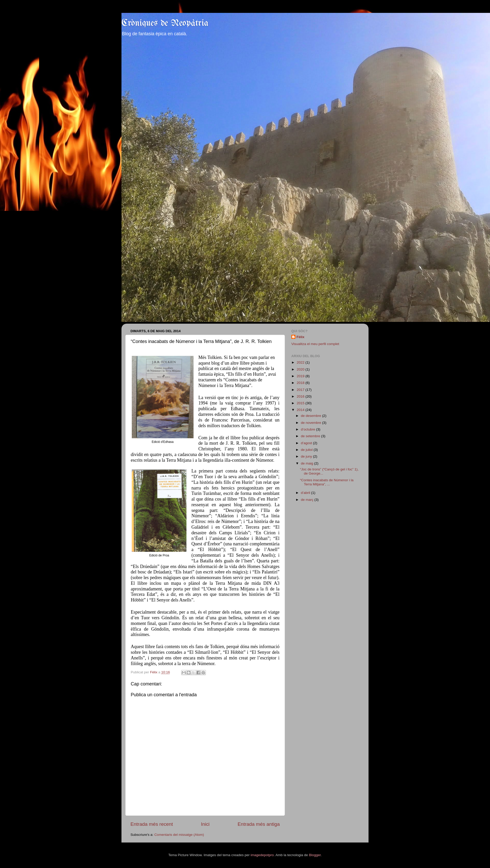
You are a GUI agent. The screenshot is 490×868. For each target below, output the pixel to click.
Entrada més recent (152, 824)
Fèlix (300, 337)
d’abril (306, 493)
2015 (301, 403)
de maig (308, 463)
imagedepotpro (262, 855)
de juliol (307, 450)
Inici (205, 824)
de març (308, 500)
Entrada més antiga (259, 824)
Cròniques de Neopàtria (165, 23)
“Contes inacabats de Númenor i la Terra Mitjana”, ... (327, 482)
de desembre (312, 416)
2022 (301, 362)
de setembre (311, 436)
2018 (301, 383)
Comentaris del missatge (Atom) (179, 835)
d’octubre (308, 429)
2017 (301, 390)
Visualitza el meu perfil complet (315, 344)
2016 (301, 396)
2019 (301, 376)
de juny (307, 456)
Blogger (315, 855)
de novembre (312, 423)
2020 (301, 369)
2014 (301, 410)
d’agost (307, 443)
